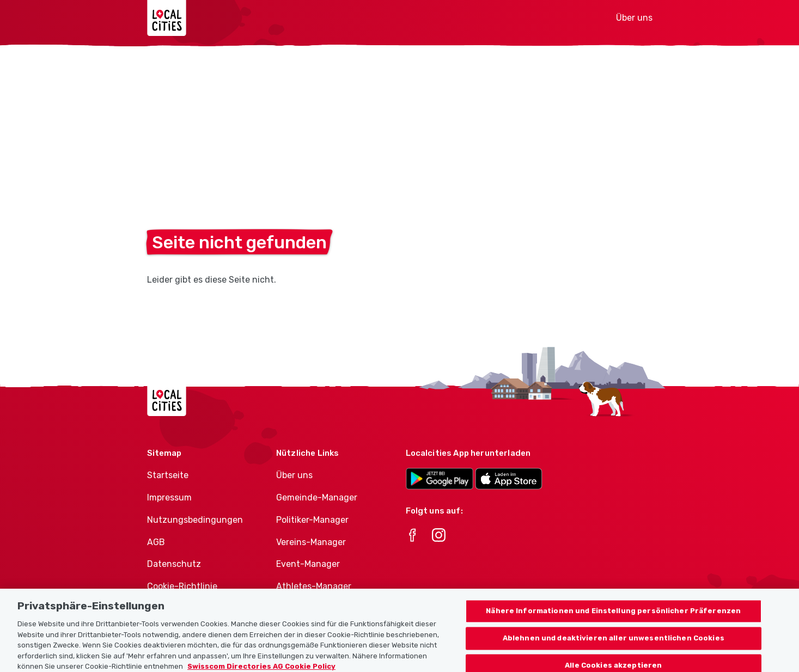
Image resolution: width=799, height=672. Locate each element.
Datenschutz (174, 564)
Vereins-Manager (311, 542)
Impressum (169, 497)
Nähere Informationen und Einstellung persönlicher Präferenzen (613, 618)
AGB (156, 542)
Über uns (634, 18)
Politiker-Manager (312, 520)
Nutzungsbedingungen (195, 520)
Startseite (168, 475)
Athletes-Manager (314, 586)
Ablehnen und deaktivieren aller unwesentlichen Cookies (614, 646)
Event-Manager (308, 564)
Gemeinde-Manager (317, 497)
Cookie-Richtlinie (182, 586)
